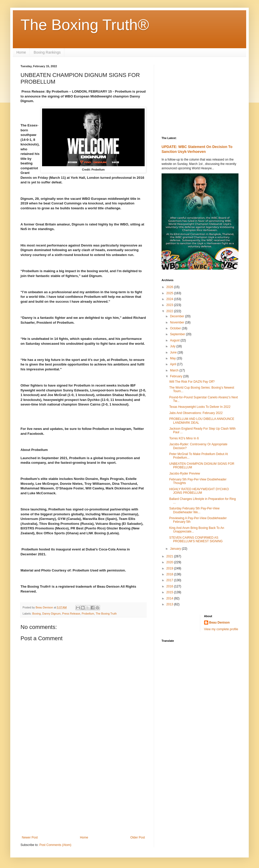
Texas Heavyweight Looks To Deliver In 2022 (200, 407)
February (177, 376)
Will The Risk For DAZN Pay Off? (192, 382)
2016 (170, 586)
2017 (170, 580)
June (174, 352)
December (178, 316)
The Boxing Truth (106, 614)
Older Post (138, 837)
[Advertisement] (83, 793)
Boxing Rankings (47, 52)
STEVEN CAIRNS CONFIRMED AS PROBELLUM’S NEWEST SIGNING (196, 539)
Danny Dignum (51, 614)
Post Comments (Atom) (55, 845)
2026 (170, 287)
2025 (170, 293)
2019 (170, 568)
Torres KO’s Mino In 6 (184, 438)
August (175, 340)
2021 (170, 556)
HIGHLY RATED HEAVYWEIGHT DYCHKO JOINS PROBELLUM (199, 491)
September (178, 334)
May (173, 358)
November (178, 322)
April (173, 364)
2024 (170, 299)
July (173, 346)
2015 (170, 592)
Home (21, 52)
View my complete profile (221, 629)
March (175, 370)
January (176, 549)
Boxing (37, 614)
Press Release (71, 614)
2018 (170, 574)
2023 (170, 305)
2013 (170, 604)
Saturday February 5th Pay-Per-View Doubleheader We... (194, 510)
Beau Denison (220, 623)
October (176, 328)
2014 (170, 598)
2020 (170, 562)
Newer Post (30, 837)
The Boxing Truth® (85, 25)
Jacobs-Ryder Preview (185, 474)
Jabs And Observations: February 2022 (196, 413)
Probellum (88, 614)
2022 (170, 311)
